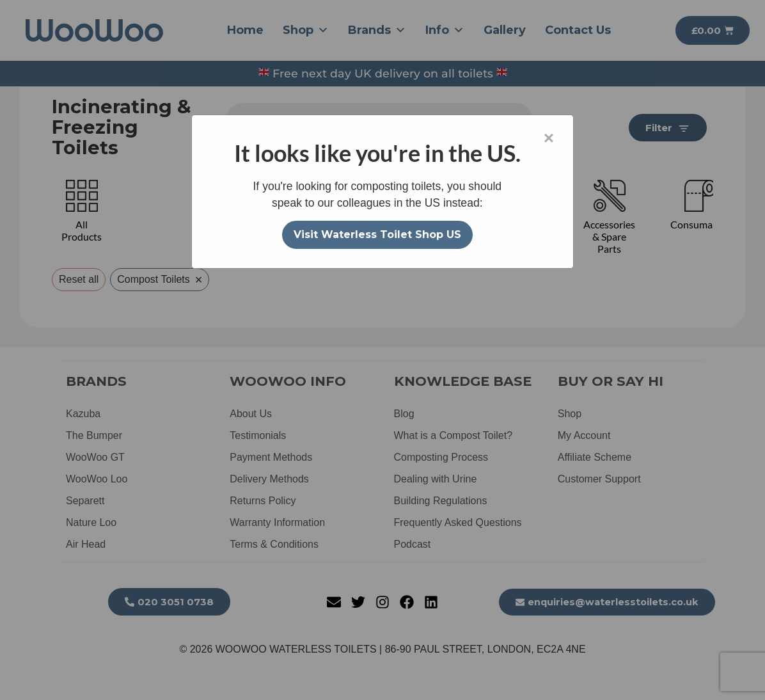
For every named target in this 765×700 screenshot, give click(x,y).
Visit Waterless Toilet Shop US (377, 235)
